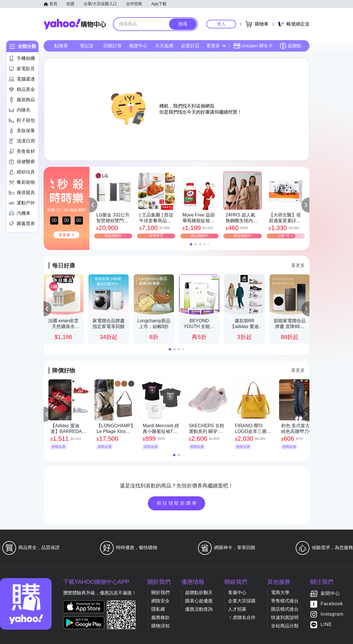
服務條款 (160, 617)
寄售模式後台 (285, 601)
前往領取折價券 (177, 503)
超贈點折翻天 (199, 593)
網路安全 (160, 601)
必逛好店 (190, 46)
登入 (221, 24)
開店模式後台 (285, 609)
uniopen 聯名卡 (253, 46)
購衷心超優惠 (199, 601)
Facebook (332, 604)
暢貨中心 (138, 46)
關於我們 (160, 593)
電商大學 (280, 593)
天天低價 (164, 46)
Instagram (332, 614)
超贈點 (291, 46)
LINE (326, 625)
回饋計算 (113, 46)
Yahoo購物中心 (75, 24)
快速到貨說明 (285, 617)
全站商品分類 (285, 626)
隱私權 (158, 609)
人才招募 (237, 609)
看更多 (216, 46)
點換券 (61, 46)
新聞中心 (330, 594)
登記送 (87, 46)
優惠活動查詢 (199, 609)
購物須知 (160, 626)
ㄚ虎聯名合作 (242, 617)
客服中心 (237, 593)
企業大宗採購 (242, 601)
